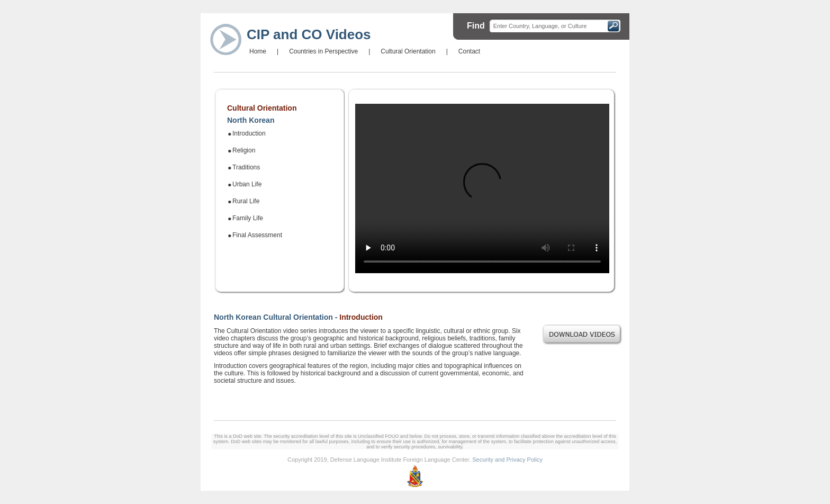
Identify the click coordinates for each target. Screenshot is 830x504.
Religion (244, 150)
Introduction (249, 133)
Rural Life (246, 201)
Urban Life (247, 184)
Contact (469, 51)
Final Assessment (257, 235)
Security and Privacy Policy (507, 460)
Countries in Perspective (323, 51)
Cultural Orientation (408, 51)
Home (258, 51)
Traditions (246, 167)
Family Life (248, 218)
